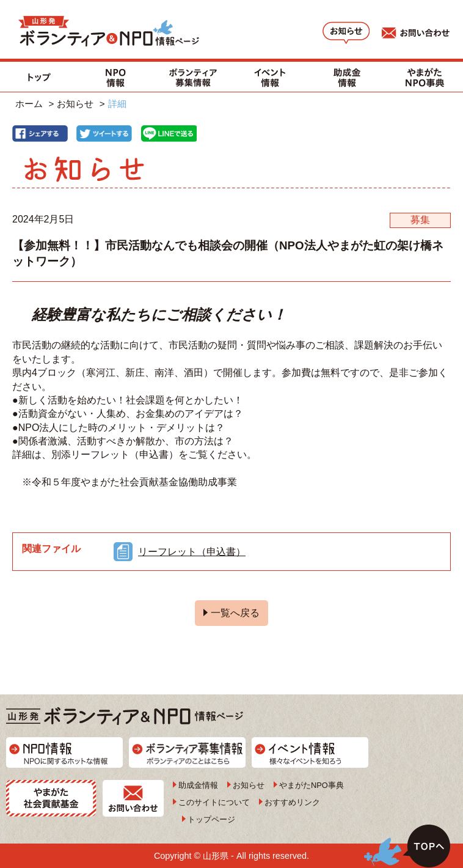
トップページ (211, 819)
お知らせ (75, 104)
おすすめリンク (292, 802)
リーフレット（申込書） (192, 552)
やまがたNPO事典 (312, 785)
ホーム (29, 104)
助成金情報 (198, 785)
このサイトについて (214, 802)
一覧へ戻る (235, 613)
